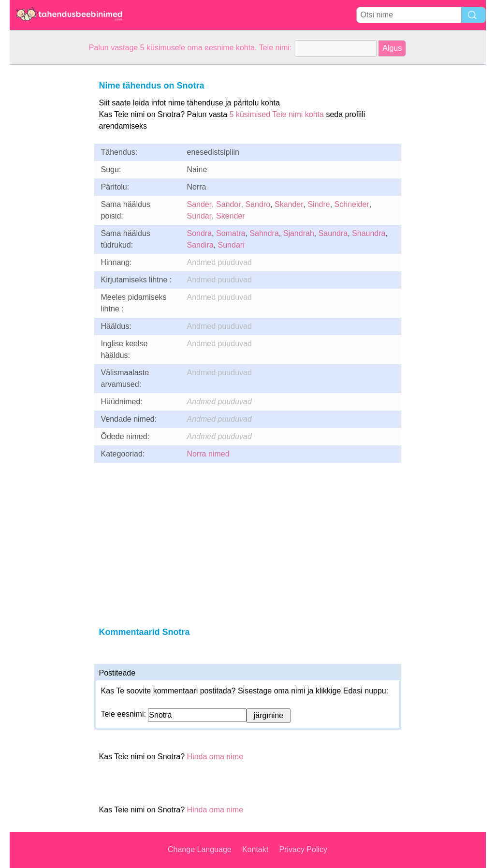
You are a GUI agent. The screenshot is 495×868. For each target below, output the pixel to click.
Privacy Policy (303, 849)
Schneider (352, 204)
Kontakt (255, 849)
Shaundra (369, 233)
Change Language (200, 849)
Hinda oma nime (215, 757)
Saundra (333, 233)
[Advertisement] (48, 210)
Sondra (200, 233)
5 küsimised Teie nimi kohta (277, 114)
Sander (200, 204)
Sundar (200, 216)
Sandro (258, 204)
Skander (289, 204)
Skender (231, 216)
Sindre (319, 204)
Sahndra (264, 233)
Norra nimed (208, 454)
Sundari (231, 245)
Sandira (200, 245)
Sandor (229, 204)
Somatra (231, 233)
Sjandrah (299, 233)
